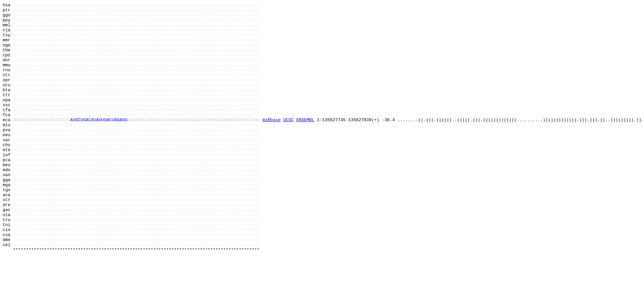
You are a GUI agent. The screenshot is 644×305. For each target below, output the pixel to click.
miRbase (272, 144)
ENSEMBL (306, 144)
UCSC (289, 144)
